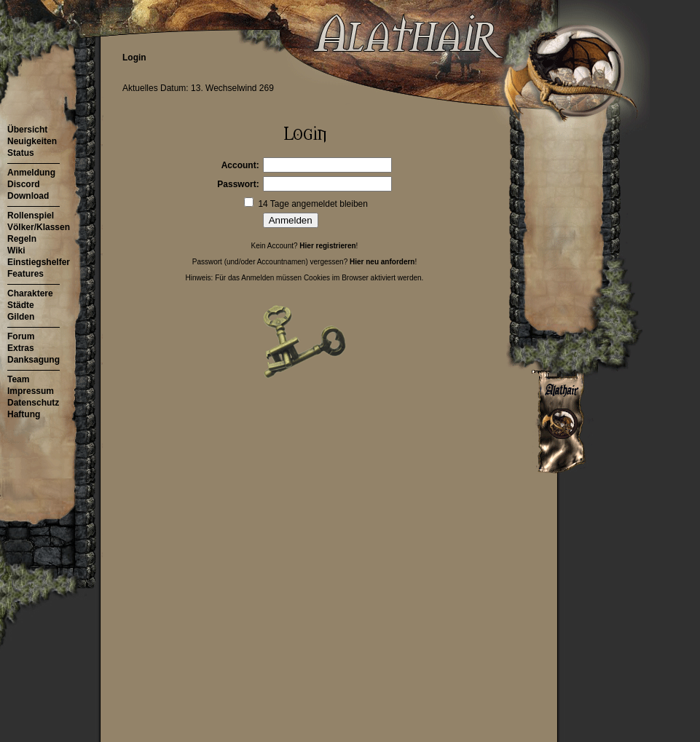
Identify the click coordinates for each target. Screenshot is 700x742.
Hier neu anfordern (382, 262)
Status (21, 153)
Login (134, 58)
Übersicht (27, 130)
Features (25, 274)
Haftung (24, 414)
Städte (21, 305)
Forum (21, 336)
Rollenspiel (31, 216)
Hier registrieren (327, 246)
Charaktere (30, 293)
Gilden (21, 317)
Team (18, 379)
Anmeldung (31, 173)
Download (28, 196)
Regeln (22, 239)
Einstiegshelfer (39, 262)
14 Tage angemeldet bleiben (313, 204)
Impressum (31, 391)
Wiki (16, 250)
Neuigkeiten (32, 141)
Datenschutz (33, 403)
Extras (21, 348)
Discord (24, 184)
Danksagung (34, 360)
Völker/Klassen (39, 227)
